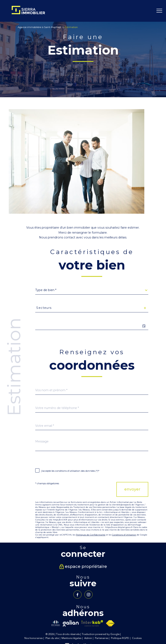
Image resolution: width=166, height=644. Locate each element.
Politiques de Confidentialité (91, 535)
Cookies (137, 638)
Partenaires (102, 638)
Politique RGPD (120, 638)
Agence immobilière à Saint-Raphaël (39, 27)
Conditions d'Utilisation (124, 535)
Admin (88, 638)
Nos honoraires (33, 638)
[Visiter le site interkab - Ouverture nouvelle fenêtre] (92, 623)
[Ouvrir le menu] (159, 11)
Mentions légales (71, 638)
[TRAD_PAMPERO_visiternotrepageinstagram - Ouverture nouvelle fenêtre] (89, 595)
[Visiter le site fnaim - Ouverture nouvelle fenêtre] (110, 623)
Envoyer (132, 489)
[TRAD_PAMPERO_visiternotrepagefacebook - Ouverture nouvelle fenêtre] (77, 595)
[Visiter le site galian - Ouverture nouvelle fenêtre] (71, 623)
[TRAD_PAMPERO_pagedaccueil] (28, 13)
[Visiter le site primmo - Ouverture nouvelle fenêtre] (56, 623)
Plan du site (52, 638)
